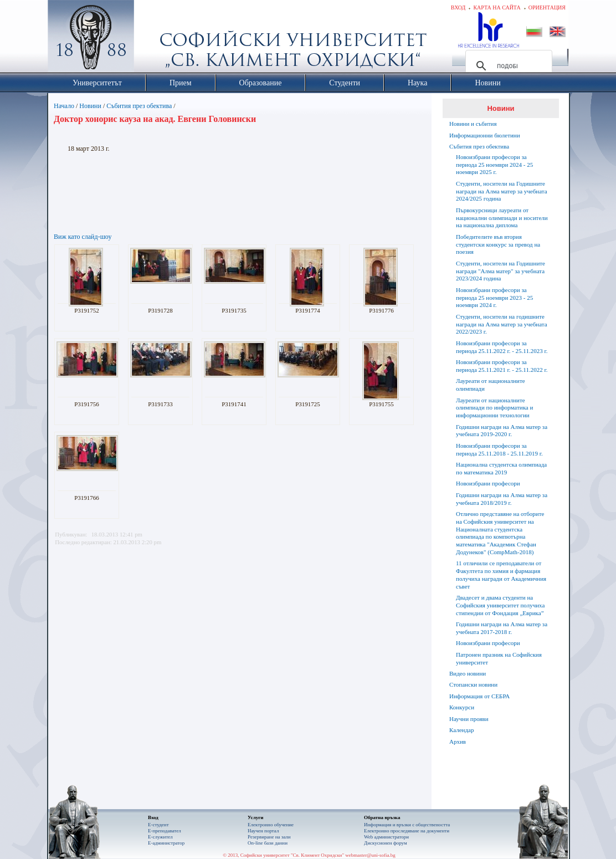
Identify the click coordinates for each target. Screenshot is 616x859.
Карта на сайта (497, 7)
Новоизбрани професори (488, 483)
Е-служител (160, 837)
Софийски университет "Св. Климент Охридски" (153, 39)
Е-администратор (166, 843)
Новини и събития (473, 124)
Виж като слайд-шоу (83, 237)
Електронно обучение (271, 825)
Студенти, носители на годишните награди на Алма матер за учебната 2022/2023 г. (502, 324)
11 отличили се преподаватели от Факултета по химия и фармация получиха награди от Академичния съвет (501, 574)
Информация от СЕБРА (479, 696)
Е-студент (158, 825)
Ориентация (547, 7)
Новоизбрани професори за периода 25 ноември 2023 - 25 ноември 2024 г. (494, 298)
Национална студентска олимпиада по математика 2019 (501, 468)
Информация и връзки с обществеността (407, 825)
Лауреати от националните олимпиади (491, 385)
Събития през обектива (139, 106)
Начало (64, 106)
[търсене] (507, 66)
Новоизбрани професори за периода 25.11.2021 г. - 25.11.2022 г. (502, 366)
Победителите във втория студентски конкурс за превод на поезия (498, 244)
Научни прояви (469, 719)
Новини (90, 106)
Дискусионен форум (386, 843)
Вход (458, 7)
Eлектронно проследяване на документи (407, 831)
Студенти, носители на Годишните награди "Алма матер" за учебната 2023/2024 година (500, 271)
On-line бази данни (268, 843)
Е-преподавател (165, 831)
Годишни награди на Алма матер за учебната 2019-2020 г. (502, 431)
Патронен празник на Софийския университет (499, 658)
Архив (458, 742)
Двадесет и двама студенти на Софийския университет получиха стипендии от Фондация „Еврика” (500, 605)
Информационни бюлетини (485, 135)
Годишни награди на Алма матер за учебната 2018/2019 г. (502, 499)
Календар (461, 730)
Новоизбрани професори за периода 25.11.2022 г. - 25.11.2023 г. (502, 347)
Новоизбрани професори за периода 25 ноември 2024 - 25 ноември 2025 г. (494, 165)
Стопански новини (473, 684)
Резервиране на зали (269, 837)
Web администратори (386, 837)
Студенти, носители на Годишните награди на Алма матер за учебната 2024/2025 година (502, 191)
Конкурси (462, 707)
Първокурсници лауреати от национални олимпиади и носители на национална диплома (502, 218)
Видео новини (468, 673)
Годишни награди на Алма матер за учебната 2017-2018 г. (502, 628)
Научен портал (263, 831)
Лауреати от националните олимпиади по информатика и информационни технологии (494, 408)
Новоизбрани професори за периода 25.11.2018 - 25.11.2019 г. (499, 449)
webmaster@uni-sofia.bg (370, 855)
